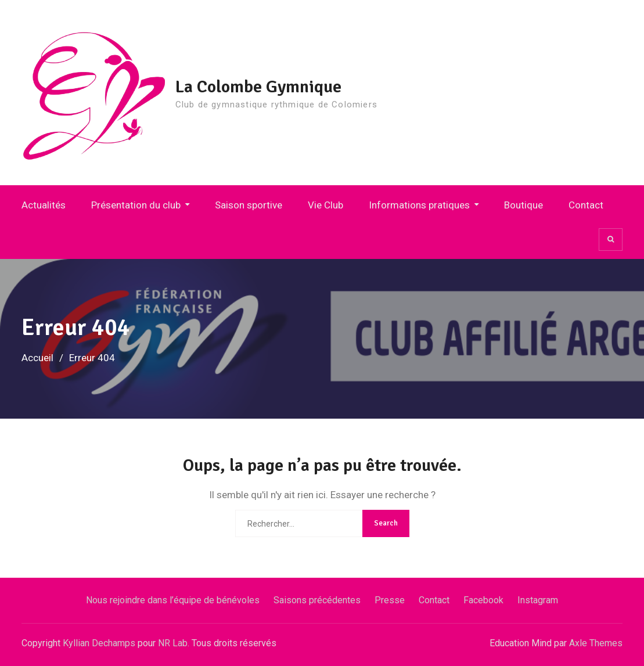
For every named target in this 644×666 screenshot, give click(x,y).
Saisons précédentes (317, 600)
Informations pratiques (419, 205)
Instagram (538, 600)
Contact (586, 205)
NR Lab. (174, 643)
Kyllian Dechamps (99, 643)
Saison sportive (249, 205)
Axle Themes (596, 643)
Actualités (44, 205)
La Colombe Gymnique (258, 87)
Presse (390, 600)
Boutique (524, 205)
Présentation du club (136, 205)
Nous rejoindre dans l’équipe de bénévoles (173, 600)
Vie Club (325, 205)
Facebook (483, 600)
